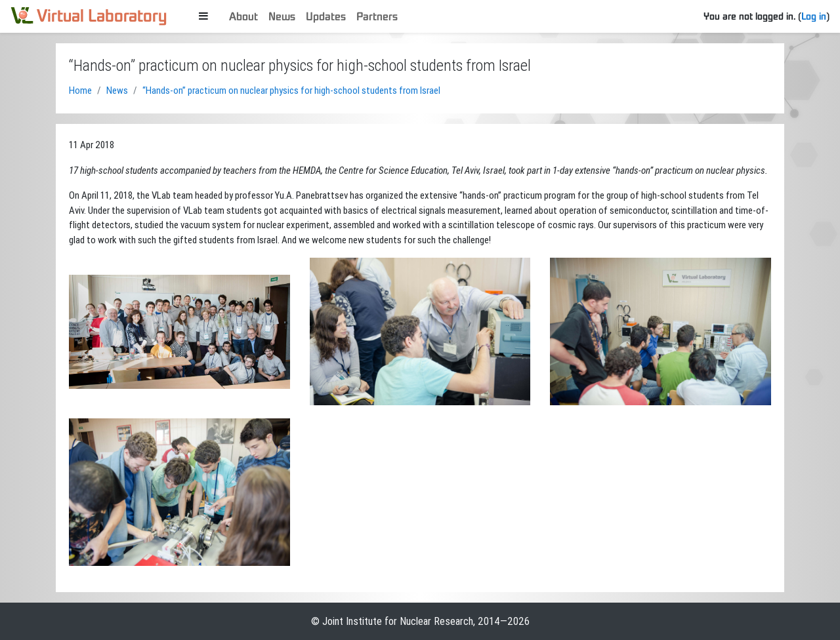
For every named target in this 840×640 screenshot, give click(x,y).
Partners (377, 16)
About (243, 16)
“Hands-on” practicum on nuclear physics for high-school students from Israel (291, 90)
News (282, 16)
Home (80, 90)
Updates (326, 16)
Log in (814, 16)
